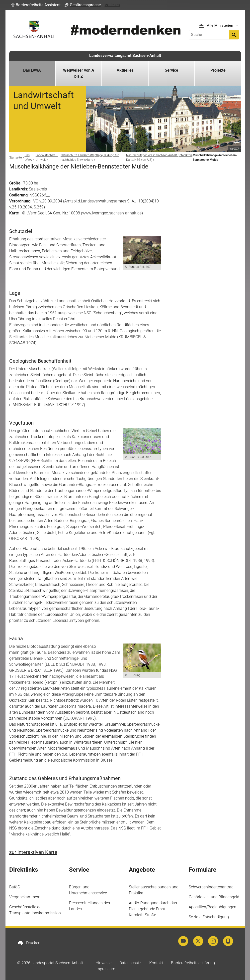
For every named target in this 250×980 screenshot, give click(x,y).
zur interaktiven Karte (33, 852)
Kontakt (156, 963)
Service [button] (171, 70)
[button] (36, 5)
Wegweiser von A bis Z (79, 73)
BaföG (15, 887)
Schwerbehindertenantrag (211, 887)
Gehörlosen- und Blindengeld (214, 897)
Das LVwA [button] (32, 70)
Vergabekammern (25, 897)
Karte (14, 213)
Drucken (29, 943)
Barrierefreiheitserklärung (193, 963)
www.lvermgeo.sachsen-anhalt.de (112, 213)
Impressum (105, 969)
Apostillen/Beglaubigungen (212, 907)
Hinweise (103, 963)
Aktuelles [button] (125, 70)
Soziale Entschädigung (209, 917)
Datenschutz (130, 963)
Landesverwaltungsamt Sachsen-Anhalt (125, 56)
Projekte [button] (218, 70)
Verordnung (20, 201)
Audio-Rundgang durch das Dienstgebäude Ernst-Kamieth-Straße (153, 909)
